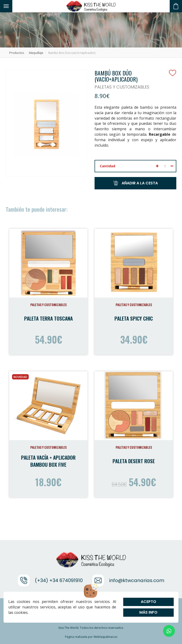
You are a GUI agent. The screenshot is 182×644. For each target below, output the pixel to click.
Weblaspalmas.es (105, 637)
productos (17, 53)
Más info (149, 612)
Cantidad (107, 166)
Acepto (148, 602)
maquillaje (36, 53)
